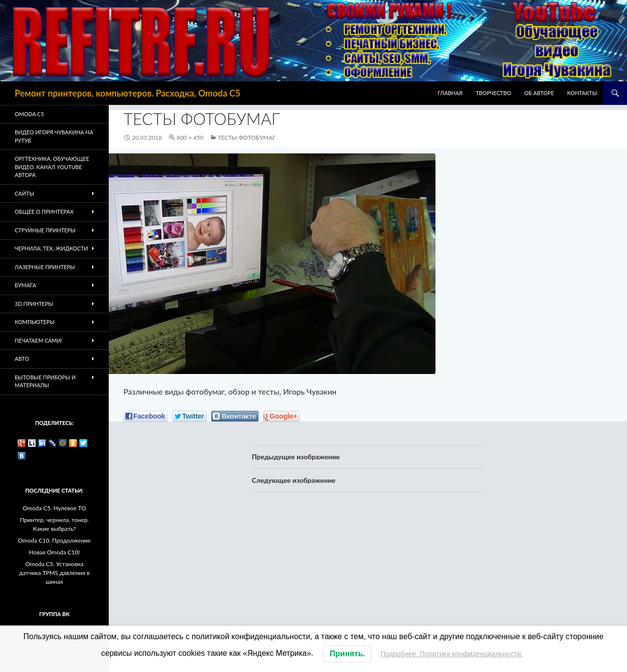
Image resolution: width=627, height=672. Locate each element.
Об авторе (539, 93)
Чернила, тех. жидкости (51, 248)
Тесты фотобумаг (246, 137)
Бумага (25, 285)
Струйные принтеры (45, 230)
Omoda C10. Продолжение (54, 540)
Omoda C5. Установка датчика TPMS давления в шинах (54, 573)
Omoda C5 (29, 114)
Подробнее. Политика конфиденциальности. (452, 654)
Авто (22, 359)
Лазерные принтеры (45, 267)
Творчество (493, 93)
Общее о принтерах (44, 212)
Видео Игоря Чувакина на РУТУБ (54, 136)
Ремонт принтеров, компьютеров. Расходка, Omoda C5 (128, 93)
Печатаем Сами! (38, 340)
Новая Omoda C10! (54, 552)
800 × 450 (190, 137)
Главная (450, 93)
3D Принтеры (34, 304)
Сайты (24, 193)
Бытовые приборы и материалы (45, 381)
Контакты (582, 93)
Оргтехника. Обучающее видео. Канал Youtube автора (52, 167)
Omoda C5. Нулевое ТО (54, 508)
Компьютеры (35, 322)
